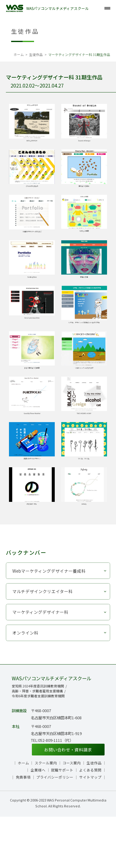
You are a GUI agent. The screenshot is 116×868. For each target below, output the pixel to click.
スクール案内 (46, 814)
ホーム (19, 54)
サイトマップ (90, 828)
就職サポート (62, 821)
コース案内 (72, 814)
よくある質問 (90, 821)
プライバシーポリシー (55, 828)
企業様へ (38, 821)
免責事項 (23, 828)
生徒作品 (36, 54)
